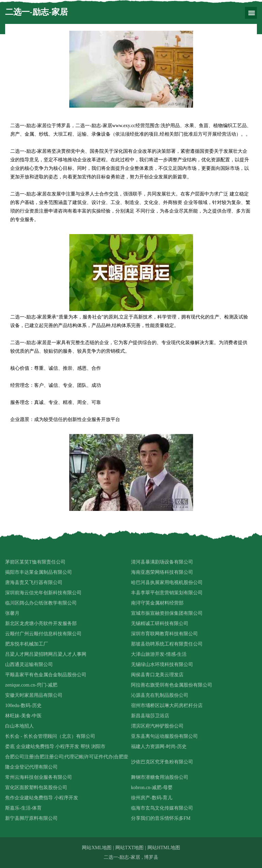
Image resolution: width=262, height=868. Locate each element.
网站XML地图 (97, 848)
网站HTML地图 (164, 848)
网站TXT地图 (129, 848)
